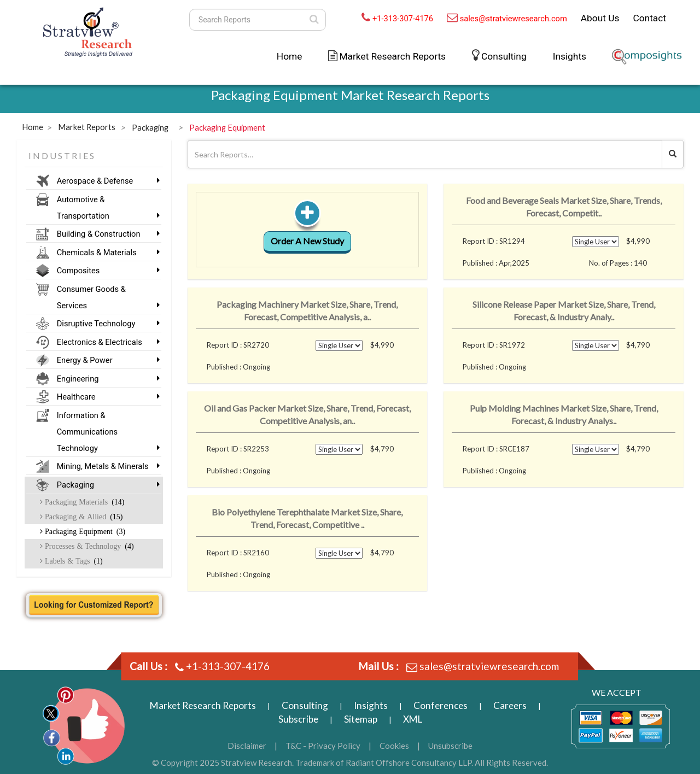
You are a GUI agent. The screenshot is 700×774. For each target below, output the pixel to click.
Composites (105, 271)
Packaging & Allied (83, 517)
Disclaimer (247, 746)
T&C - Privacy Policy (323, 746)
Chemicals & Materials (105, 253)
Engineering (105, 379)
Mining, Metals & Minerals (105, 466)
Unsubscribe (450, 746)
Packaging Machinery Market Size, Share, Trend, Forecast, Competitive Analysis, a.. (307, 310)
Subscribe (298, 719)
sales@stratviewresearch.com (514, 19)
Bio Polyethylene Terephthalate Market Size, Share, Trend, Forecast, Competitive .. (307, 518)
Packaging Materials (84, 502)
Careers (510, 705)
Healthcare (105, 397)
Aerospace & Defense (105, 181)
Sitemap (361, 719)
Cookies (394, 746)
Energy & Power (105, 360)
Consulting (504, 56)
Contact (649, 18)
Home (290, 56)
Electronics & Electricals (105, 342)
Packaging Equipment (84, 531)
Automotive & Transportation (105, 208)
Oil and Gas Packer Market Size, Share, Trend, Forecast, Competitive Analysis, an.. (307, 414)
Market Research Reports (392, 56)
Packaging (105, 485)
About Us (600, 18)
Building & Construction (105, 234)
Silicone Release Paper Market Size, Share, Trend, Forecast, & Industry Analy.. (564, 310)
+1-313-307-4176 (403, 19)
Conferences (441, 705)
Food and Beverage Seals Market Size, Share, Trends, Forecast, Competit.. (564, 207)
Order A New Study (307, 241)
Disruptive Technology (105, 324)
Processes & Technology (88, 546)
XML (413, 719)
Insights (570, 56)
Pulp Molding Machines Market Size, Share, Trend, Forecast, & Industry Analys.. (564, 414)
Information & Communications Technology (105, 432)
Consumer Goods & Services (105, 297)
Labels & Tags (73, 561)
